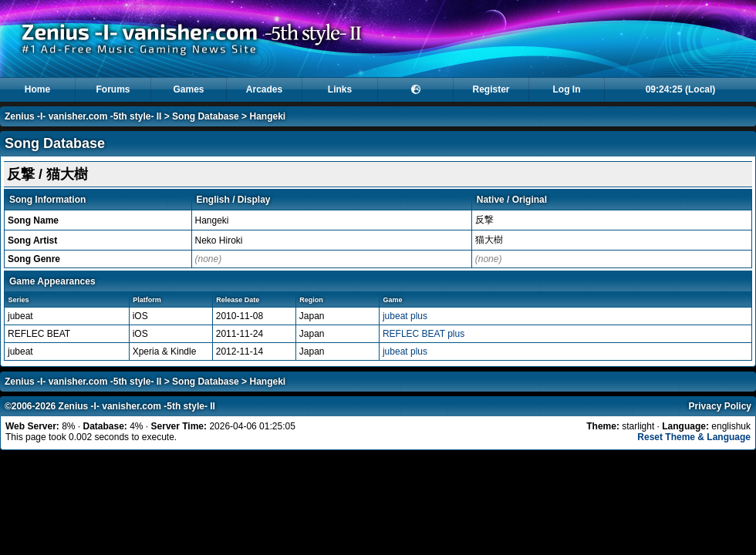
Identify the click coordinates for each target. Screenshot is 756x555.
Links (340, 89)
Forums (113, 89)
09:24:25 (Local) (681, 89)
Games (188, 89)
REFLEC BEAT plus (424, 334)
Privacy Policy (720, 406)
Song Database (206, 116)
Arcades (264, 89)
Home (37, 89)
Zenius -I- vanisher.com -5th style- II (83, 116)
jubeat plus (405, 316)
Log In (567, 89)
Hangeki (267, 116)
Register (491, 89)
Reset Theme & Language (694, 437)
